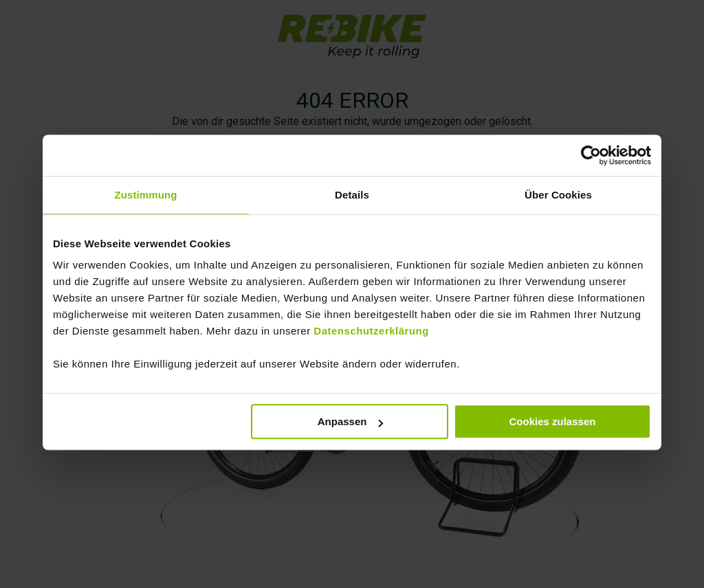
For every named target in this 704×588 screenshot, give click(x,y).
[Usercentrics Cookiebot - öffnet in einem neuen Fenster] (591, 153)
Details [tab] (352, 193)
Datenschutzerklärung (371, 329)
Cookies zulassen (553, 420)
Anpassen (351, 420)
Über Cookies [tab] (558, 193)
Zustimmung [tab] (146, 193)
